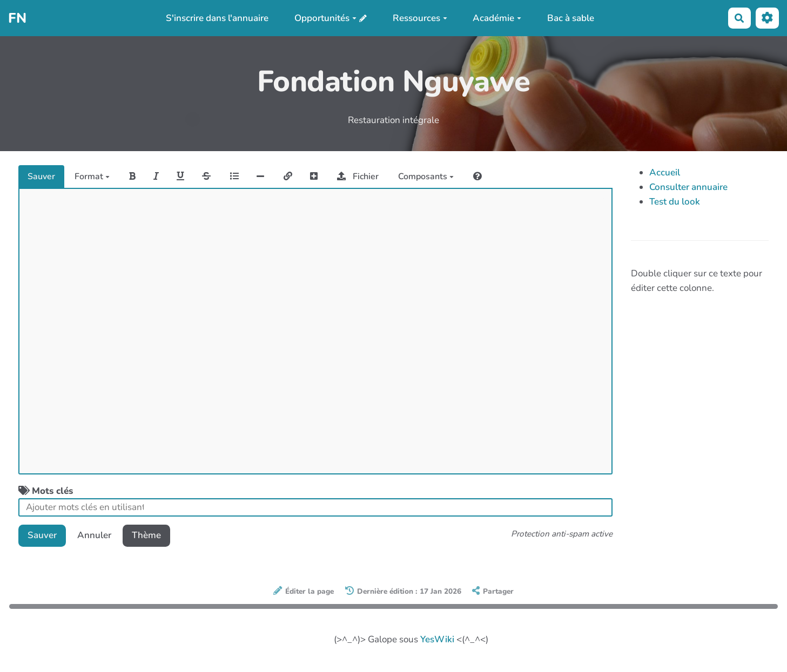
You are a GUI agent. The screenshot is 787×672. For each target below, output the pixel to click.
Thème (146, 535)
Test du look (675, 202)
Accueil (665, 172)
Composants (426, 177)
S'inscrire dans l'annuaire (217, 18)
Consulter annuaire (688, 187)
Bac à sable (571, 18)
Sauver (41, 177)
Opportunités (325, 18)
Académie (497, 18)
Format (92, 177)
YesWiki (437, 639)
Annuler (94, 535)
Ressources (420, 18)
